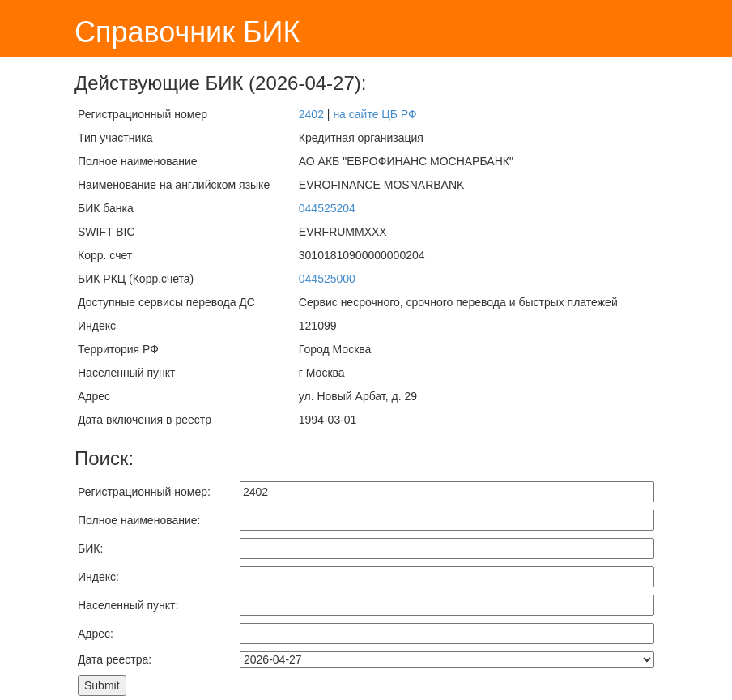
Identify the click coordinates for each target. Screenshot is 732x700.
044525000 (327, 279)
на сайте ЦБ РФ (375, 114)
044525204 (327, 208)
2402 (311, 114)
